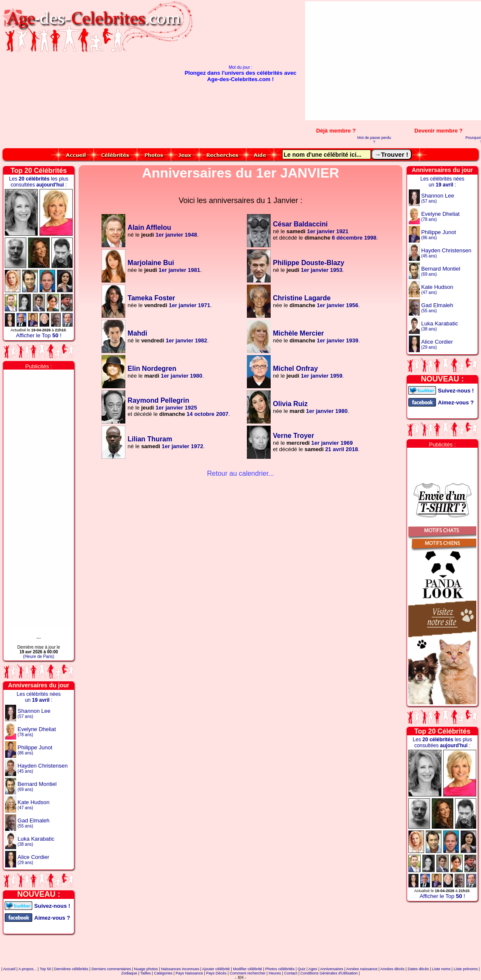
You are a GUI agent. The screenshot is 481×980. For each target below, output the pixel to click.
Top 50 (45, 969)
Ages (313, 969)
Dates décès (418, 969)
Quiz (302, 969)
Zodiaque (129, 973)
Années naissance (362, 969)
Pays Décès (216, 973)
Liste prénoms (466, 969)
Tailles (146, 973)
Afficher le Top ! (38, 335)
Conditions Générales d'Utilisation (329, 973)
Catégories (163, 973)
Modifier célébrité (248, 969)
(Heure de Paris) (38, 657)
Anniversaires (332, 969)
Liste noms (441, 969)
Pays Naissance (189, 973)
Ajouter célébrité (216, 969)
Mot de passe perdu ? (374, 140)
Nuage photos (146, 969)
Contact (291, 973)
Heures (275, 973)
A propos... (27, 969)
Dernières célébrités (71, 969)
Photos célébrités (280, 969)
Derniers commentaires (111, 969)
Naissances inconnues (180, 969)
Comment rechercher (248, 973)
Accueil (9, 969)
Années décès (392, 969)
